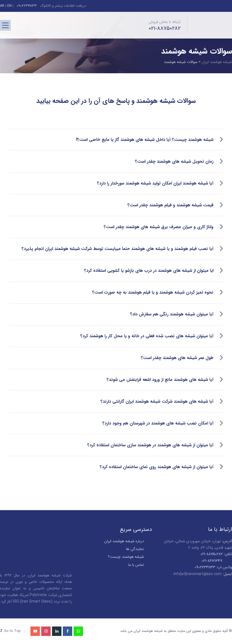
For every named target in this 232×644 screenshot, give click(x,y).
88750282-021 (212, 554)
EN (9, 6)
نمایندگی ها (135, 549)
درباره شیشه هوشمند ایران (124, 541)
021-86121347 (212, 561)
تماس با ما (136, 565)
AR (2, 6)
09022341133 (26, 6)
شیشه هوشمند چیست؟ (126, 557)
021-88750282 (165, 29)
